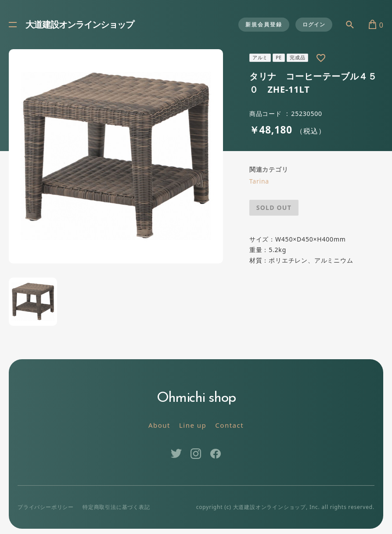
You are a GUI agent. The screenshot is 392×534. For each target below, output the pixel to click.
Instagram (196, 454)
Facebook (216, 454)
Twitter (176, 454)
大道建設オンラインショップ (80, 25)
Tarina (259, 181)
